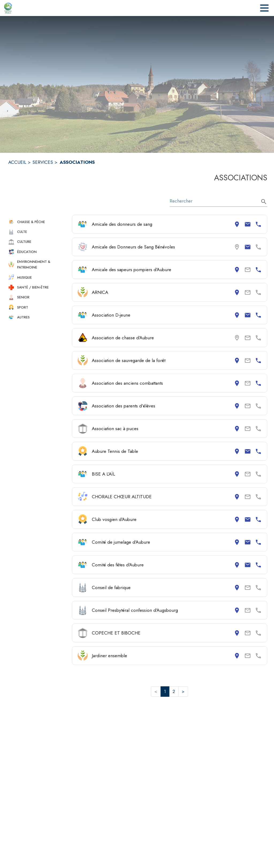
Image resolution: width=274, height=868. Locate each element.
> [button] (183, 691)
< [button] (156, 691)
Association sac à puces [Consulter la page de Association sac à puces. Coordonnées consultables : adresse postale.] (115, 429)
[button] (38, 222)
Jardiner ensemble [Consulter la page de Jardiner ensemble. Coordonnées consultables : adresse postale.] (109, 656)
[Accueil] (8, 8)
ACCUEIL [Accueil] (17, 162)
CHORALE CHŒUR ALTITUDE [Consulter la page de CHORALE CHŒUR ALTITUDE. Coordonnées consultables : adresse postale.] (122, 497)
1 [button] (165, 691)
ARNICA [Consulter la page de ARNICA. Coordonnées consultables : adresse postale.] (100, 292)
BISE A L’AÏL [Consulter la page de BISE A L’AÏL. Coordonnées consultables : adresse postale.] (103, 474)
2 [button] (174, 691)
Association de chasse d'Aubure (123, 338)
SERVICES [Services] (43, 162)
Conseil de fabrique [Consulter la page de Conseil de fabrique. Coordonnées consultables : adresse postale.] (111, 587)
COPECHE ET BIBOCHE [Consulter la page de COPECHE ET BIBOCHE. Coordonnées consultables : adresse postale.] (116, 633)
